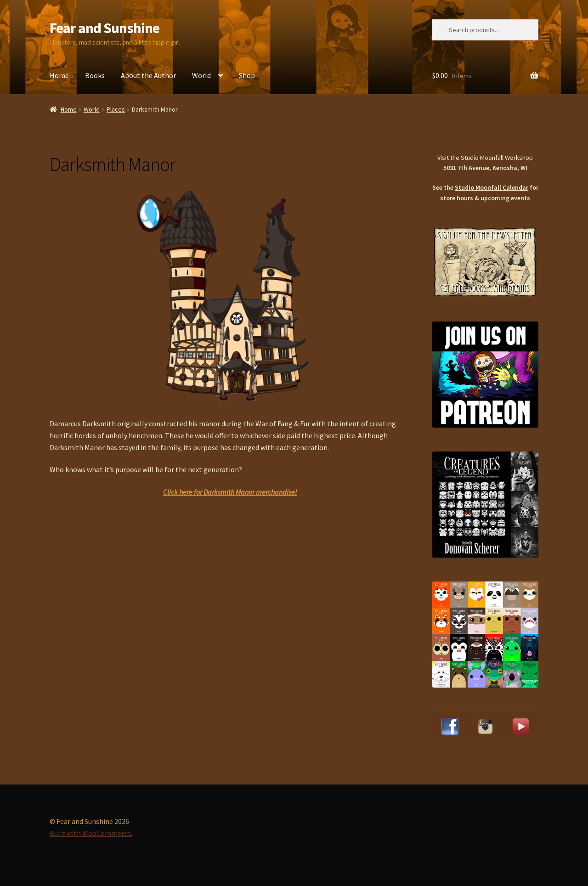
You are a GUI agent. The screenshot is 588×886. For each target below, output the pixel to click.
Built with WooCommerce (90, 833)
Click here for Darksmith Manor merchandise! (230, 492)
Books (95, 75)
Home (59, 75)
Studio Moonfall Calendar (492, 187)
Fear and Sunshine (105, 28)
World (201, 75)
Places (116, 109)
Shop (247, 75)
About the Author (148, 75)
